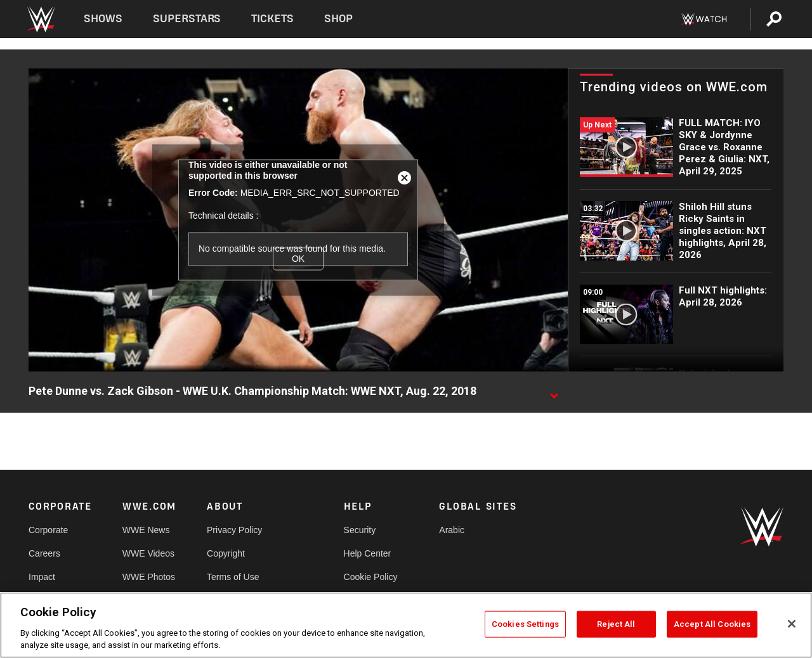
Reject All (616, 624)
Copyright (226, 553)
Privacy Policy (234, 530)
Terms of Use (233, 577)
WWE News (146, 530)
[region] (406, 625)
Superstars (187, 19)
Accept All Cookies (712, 624)
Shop (338, 19)
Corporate (48, 530)
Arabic (452, 530)
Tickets (272, 19)
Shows (103, 19)
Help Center (368, 553)
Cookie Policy (371, 577)
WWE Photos (149, 577)
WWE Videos (148, 553)
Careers (44, 553)
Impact (42, 577)
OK (298, 259)
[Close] (792, 624)
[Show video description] (554, 392)
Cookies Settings (525, 624)
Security (360, 530)
